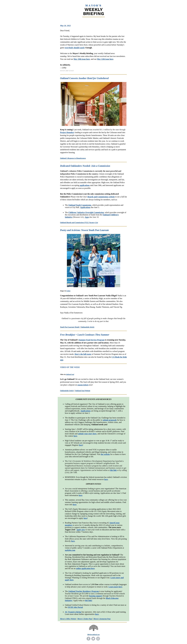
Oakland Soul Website (83, 391)
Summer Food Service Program (92, 340)
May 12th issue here (105, 59)
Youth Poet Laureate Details (70, 327)
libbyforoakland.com (93, 635)
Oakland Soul (70, 374)
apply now (81, 530)
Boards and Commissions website (101, 197)
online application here (85, 568)
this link (113, 470)
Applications (85, 207)
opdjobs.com (70, 550)
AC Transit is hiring (73, 612)
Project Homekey (67, 132)
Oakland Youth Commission (80, 205)
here (75, 436)
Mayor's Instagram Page (102, 619)
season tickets (83, 385)
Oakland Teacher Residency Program (84, 591)
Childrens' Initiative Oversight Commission (86, 212)
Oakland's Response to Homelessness (73, 158)
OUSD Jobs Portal (75, 607)
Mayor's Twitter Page (85, 619)
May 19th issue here (82, 59)
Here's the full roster (83, 354)
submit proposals (110, 420)
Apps (87, 217)
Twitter (68, 291)
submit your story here (87, 434)
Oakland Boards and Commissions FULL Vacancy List (79, 223)
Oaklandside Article (88, 327)
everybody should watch (75, 48)
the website (105, 454)
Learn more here (115, 587)
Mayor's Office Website (68, 619)
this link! (89, 600)
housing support (96, 596)
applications (85, 185)
